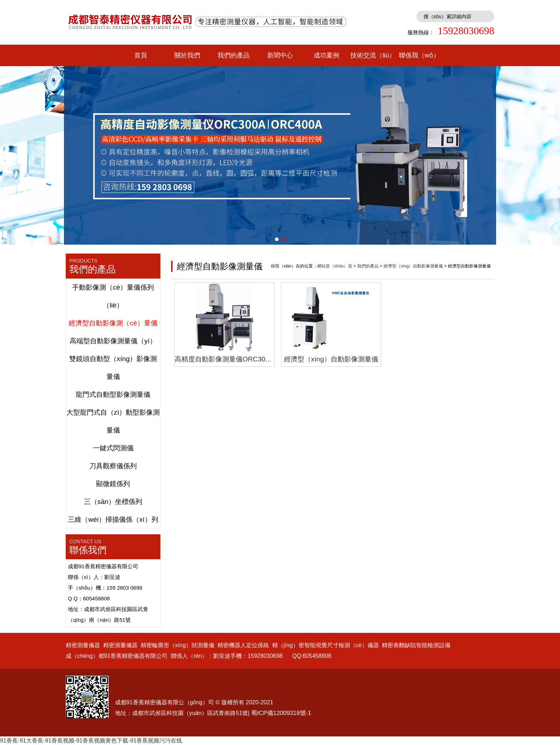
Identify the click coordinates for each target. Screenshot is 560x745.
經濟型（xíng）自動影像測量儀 (413, 266)
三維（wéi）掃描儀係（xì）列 (113, 519)
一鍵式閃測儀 (113, 448)
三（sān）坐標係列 (113, 502)
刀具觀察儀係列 (113, 466)
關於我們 (187, 55)
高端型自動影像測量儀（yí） (113, 341)
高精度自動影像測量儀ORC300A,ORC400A (241, 359)
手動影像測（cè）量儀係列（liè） (113, 296)
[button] (277, 239)
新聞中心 (280, 55)
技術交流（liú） (373, 55)
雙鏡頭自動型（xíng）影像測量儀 (113, 368)
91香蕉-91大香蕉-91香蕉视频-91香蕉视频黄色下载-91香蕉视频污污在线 (91, 741)
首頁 (141, 55)
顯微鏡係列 (113, 484)
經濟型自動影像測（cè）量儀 (113, 323)
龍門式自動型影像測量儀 (113, 394)
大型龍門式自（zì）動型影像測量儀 (113, 421)
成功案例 (326, 55)
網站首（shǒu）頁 (335, 266)
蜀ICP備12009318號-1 (281, 713)
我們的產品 (234, 55)
